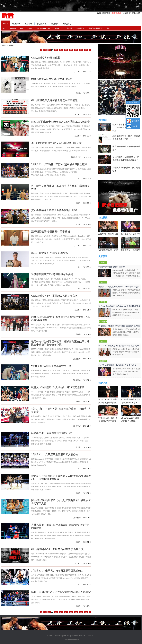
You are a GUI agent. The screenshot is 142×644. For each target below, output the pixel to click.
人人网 (135, 126)
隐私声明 (67, 636)
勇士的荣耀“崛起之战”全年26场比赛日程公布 (56, 143)
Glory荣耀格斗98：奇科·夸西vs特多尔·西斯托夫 (57, 549)
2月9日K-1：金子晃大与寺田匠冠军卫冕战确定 (57, 571)
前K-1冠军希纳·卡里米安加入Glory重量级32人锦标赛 (61, 122)
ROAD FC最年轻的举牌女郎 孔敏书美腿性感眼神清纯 (108, 396)
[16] (86, 50)
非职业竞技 (43, 24)
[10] (56, 50)
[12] (66, 50)
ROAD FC (59, 28)
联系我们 (83, 636)
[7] (45, 50)
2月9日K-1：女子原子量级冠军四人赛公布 (55, 455)
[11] (61, 50)
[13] (71, 50)
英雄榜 (70, 28)
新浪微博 (136, 121)
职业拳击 (30, 24)
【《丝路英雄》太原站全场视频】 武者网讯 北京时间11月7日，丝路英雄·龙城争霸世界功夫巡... (126, 332)
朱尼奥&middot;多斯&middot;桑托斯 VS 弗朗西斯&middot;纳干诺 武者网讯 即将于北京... (126, 352)
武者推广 (50, 636)
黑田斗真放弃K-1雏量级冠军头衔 (50, 253)
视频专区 (127, 13)
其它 (108, 28)
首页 (99, 13)
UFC (4, 28)
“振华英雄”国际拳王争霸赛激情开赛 (51, 366)
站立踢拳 (17, 24)
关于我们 (91, 636)
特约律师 (75, 636)
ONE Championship (44, 28)
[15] (81, 50)
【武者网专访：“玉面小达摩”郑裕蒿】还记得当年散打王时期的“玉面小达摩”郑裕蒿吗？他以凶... (127, 371)
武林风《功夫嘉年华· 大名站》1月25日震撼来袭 (58, 387)
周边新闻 (68, 24)
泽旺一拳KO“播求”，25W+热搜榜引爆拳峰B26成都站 (61, 592)
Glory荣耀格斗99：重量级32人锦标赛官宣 (54, 296)
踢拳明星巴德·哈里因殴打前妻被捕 (51, 232)
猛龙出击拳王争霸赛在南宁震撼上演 (51, 433)
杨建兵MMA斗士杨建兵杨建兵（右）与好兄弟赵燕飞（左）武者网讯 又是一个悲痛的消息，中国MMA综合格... (126, 273)
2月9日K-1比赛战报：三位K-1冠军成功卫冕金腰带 (59, 164)
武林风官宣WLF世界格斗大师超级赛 (52, 79)
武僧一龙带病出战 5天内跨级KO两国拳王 (131, 395)
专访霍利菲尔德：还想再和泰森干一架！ (116, 250)
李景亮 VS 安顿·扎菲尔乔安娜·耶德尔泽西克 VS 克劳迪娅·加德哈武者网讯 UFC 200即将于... (126, 293)
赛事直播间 (116, 13)
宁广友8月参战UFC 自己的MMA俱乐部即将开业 (119, 306)
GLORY (78, 72)
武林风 (78, 93)
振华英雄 (77, 380)
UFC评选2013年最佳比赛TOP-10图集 (131, 413)
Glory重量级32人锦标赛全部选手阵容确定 (54, 100)
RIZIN (30, 28)
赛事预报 (106, 13)
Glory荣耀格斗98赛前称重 (46, 58)
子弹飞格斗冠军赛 (95, 28)
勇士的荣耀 (76, 157)
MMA (5, 24)
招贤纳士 (58, 636)
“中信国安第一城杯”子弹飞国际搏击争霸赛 (108, 413)
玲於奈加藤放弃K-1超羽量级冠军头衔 (52, 274)
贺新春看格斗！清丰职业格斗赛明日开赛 (54, 210)
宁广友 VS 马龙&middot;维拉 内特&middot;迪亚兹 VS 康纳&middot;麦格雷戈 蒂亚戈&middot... (126, 312)
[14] (76, 50)
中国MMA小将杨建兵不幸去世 (112, 267)
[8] (49, 50)
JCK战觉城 (80, 28)
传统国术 (56, 24)
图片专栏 (136, 13)
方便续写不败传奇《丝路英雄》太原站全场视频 (119, 326)
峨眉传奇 (77, 359)
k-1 (80, 179)
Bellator (13, 28)
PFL (22, 28)
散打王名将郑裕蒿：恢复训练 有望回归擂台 (117, 365)
